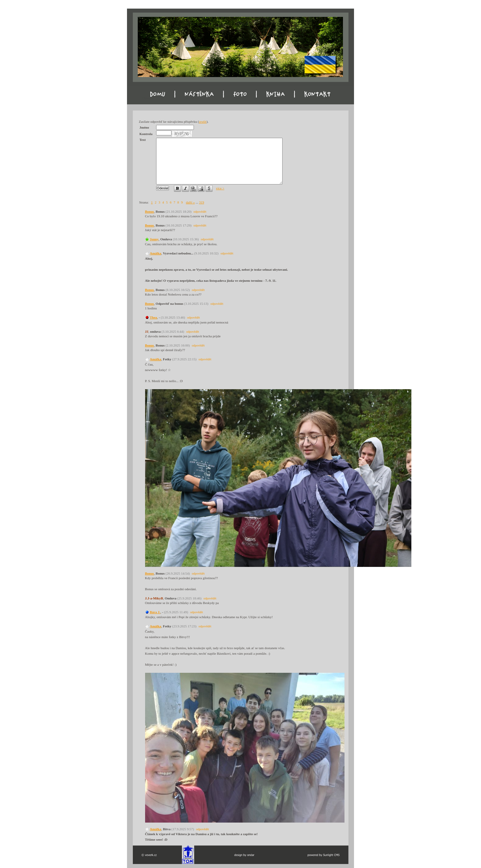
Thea (153, 317)
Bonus (150, 211)
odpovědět (200, 212)
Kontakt (324, 98)
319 (202, 202)
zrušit (203, 122)
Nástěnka (192, 98)
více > (220, 188)
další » (190, 202)
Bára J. (155, 612)
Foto (237, 98)
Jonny (154, 239)
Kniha (279, 98)
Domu (146, 98)
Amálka (155, 253)
